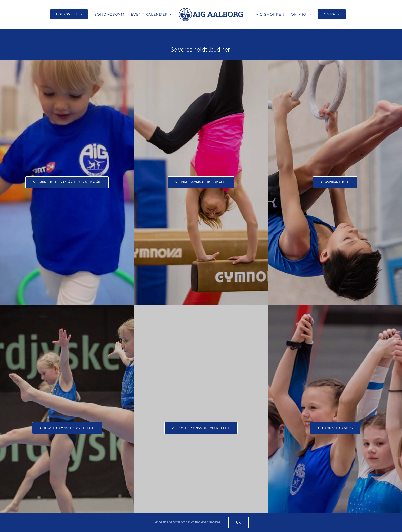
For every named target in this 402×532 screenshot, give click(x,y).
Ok (239, 522)
